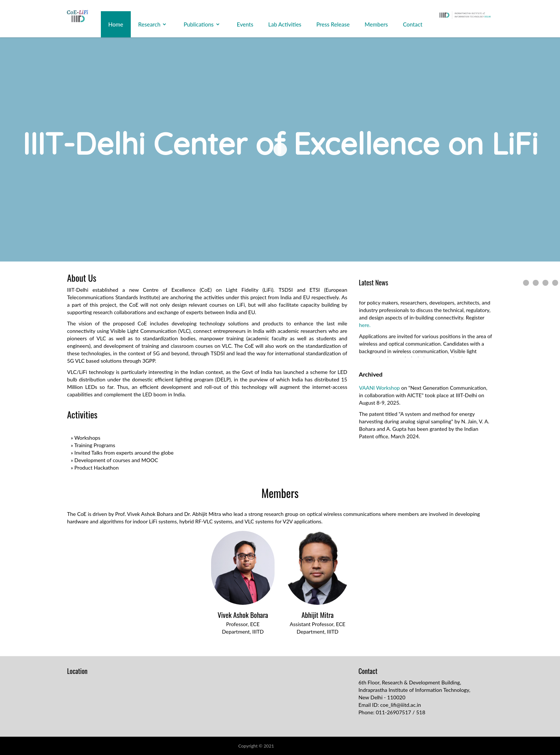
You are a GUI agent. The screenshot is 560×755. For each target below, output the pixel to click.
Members (376, 24)
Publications (198, 24)
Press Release (333, 24)
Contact (412, 24)
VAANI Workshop (380, 390)
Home (116, 24)
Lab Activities (285, 24)
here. (365, 327)
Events (245, 24)
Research (149, 24)
